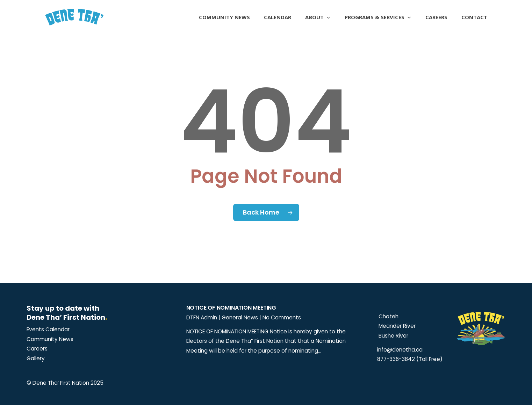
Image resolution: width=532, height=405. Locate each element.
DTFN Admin (202, 317)
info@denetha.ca (400, 350)
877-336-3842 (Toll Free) (410, 359)
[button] (48, 330)
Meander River (396, 326)
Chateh (388, 316)
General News (240, 317)
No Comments (282, 317)
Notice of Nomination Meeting (231, 308)
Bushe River (393, 336)
